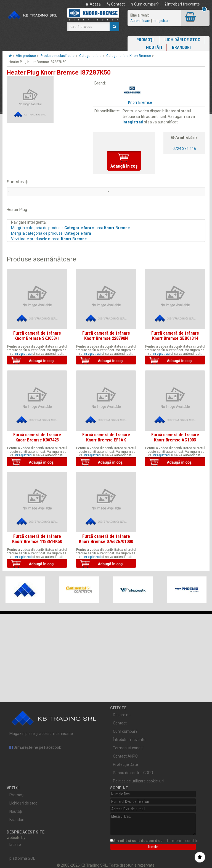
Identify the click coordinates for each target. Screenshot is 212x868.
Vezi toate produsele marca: (49, 239)
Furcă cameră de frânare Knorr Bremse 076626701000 (106, 539)
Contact (116, 4)
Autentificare (140, 21)
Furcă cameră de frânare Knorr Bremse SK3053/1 (37, 335)
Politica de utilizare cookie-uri (138, 781)
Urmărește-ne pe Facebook (35, 747)
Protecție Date (125, 764)
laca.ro (15, 845)
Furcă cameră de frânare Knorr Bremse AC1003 (175, 437)
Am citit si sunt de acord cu (156, 841)
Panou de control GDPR (133, 773)
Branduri (181, 47)
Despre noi (122, 715)
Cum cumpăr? (145, 4)
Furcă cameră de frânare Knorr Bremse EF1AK (106, 437)
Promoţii (145, 40)
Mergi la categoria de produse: (51, 233)
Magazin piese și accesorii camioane (54, 721)
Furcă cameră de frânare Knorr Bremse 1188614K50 (37, 539)
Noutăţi (154, 47)
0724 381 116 (184, 149)
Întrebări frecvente (182, 4)
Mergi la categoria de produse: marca (70, 228)
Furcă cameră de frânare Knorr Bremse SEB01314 (175, 335)
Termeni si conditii (129, 748)
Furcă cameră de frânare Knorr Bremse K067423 (37, 437)
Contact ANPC (125, 756)
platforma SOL (22, 858)
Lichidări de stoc (182, 40)
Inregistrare (161, 21)
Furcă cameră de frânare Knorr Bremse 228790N (106, 335)
